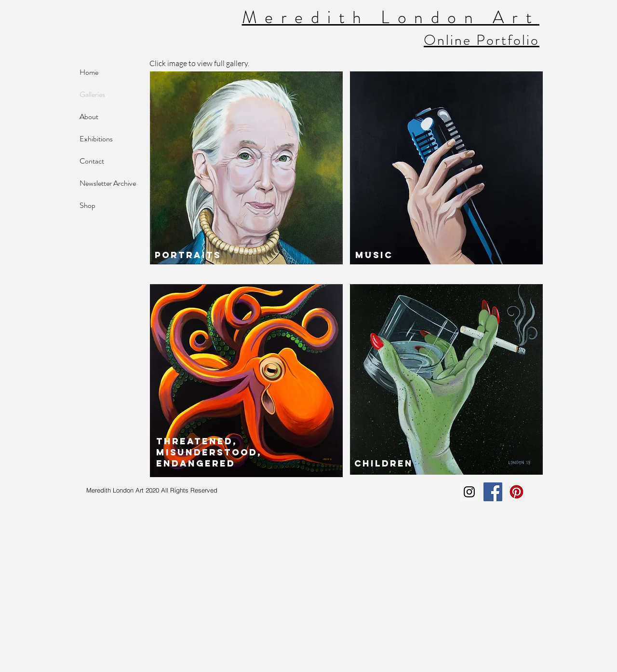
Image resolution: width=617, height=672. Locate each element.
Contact (92, 161)
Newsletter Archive (108, 183)
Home (89, 72)
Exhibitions (96, 139)
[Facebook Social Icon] (493, 492)
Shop (87, 205)
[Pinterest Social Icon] (516, 492)
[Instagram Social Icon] (469, 492)
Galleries (92, 94)
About (89, 117)
